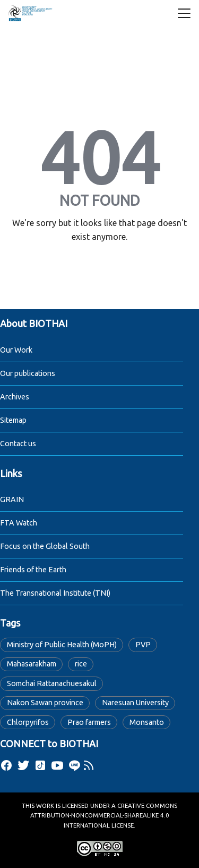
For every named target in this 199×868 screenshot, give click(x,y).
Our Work (16, 350)
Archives (15, 397)
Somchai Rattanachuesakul (52, 683)
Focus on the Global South (45, 546)
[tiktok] (40, 765)
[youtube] (57, 765)
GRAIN (12, 499)
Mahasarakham (32, 664)
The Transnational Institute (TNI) (55, 593)
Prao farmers (89, 722)
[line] (74, 765)
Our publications (28, 373)
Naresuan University (135, 703)
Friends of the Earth (33, 570)
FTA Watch (19, 523)
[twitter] (23, 765)
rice (81, 664)
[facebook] (6, 765)
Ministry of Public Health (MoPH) (62, 645)
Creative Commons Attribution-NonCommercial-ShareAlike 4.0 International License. (104, 815)
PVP (143, 645)
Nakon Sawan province (45, 703)
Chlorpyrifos (28, 722)
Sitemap (13, 420)
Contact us (18, 444)
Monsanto (147, 722)
